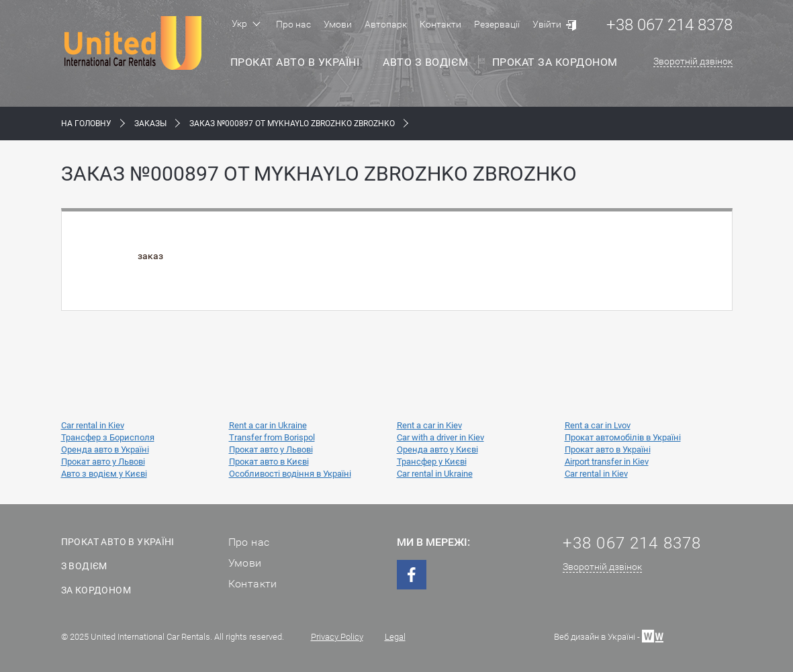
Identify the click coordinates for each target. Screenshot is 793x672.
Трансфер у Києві (432, 462)
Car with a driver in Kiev (440, 437)
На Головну (86, 124)
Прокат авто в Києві (269, 462)
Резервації (497, 24)
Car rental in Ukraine (435, 474)
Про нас (293, 24)
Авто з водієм (426, 62)
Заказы (150, 124)
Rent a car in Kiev (429, 425)
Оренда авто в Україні (105, 449)
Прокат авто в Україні (295, 62)
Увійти (547, 24)
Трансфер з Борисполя (108, 437)
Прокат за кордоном (555, 62)
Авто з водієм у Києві (104, 474)
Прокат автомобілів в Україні (623, 437)
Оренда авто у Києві (437, 449)
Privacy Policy (337, 637)
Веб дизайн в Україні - (609, 635)
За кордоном (96, 590)
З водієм (84, 566)
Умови (338, 24)
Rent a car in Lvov (598, 425)
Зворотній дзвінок (693, 61)
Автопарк (386, 24)
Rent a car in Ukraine (268, 425)
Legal (395, 637)
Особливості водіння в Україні (290, 474)
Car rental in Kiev (93, 425)
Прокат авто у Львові (271, 449)
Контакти (440, 24)
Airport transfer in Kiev (607, 462)
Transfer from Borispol (272, 437)
